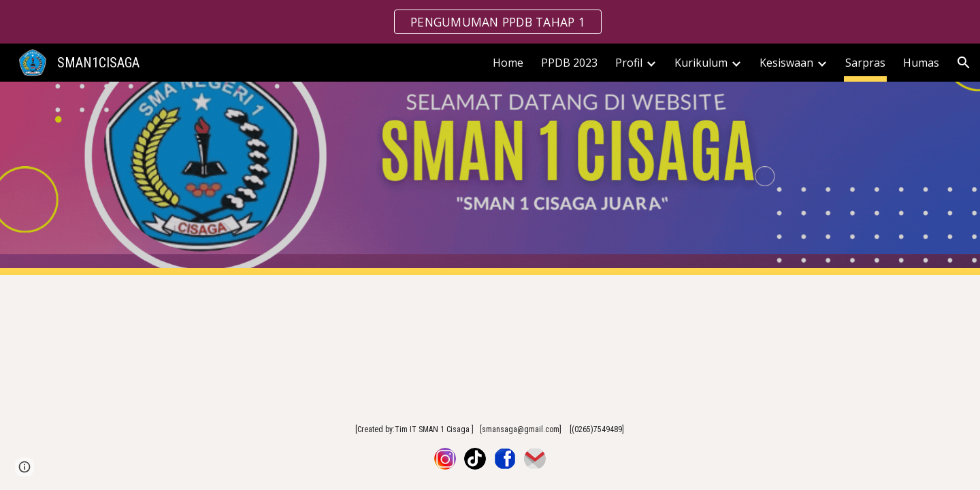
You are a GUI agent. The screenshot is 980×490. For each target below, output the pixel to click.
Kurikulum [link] (701, 63)
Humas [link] (921, 63)
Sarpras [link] (865, 63)
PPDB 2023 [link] (569, 63)
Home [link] (508, 63)
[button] (964, 63)
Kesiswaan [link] (786, 63)
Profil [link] (629, 63)
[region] (490, 22)
